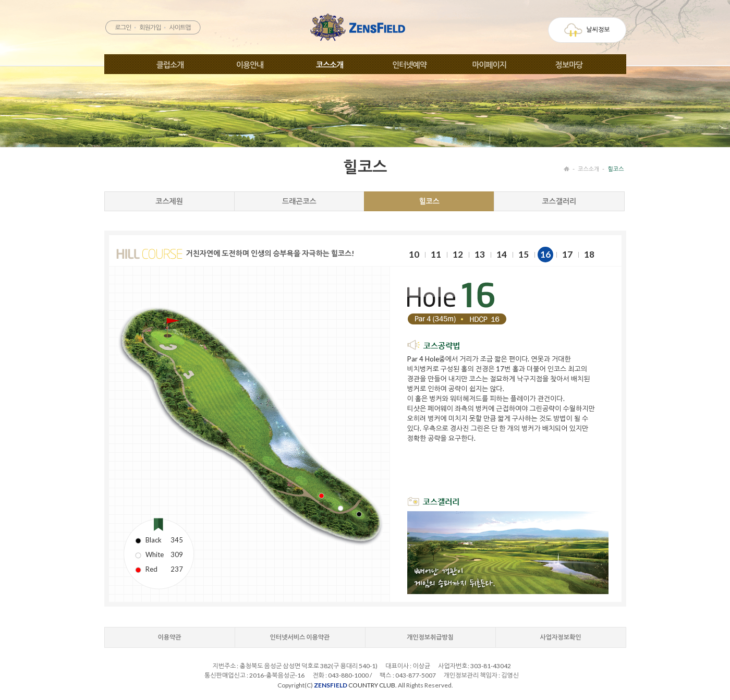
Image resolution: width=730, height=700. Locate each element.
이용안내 (250, 65)
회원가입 (150, 27)
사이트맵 (180, 27)
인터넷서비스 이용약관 (300, 637)
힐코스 (616, 169)
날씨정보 (587, 30)
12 (458, 254)
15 (524, 254)
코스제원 (169, 201)
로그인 (123, 27)
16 (545, 254)
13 (480, 254)
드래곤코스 (299, 201)
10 (414, 254)
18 (589, 254)
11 (436, 254)
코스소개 (330, 65)
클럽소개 (170, 65)
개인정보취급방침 (430, 637)
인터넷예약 (409, 65)
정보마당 (569, 65)
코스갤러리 (559, 201)
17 (567, 254)
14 (502, 254)
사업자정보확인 (561, 637)
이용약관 (169, 637)
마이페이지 (489, 65)
